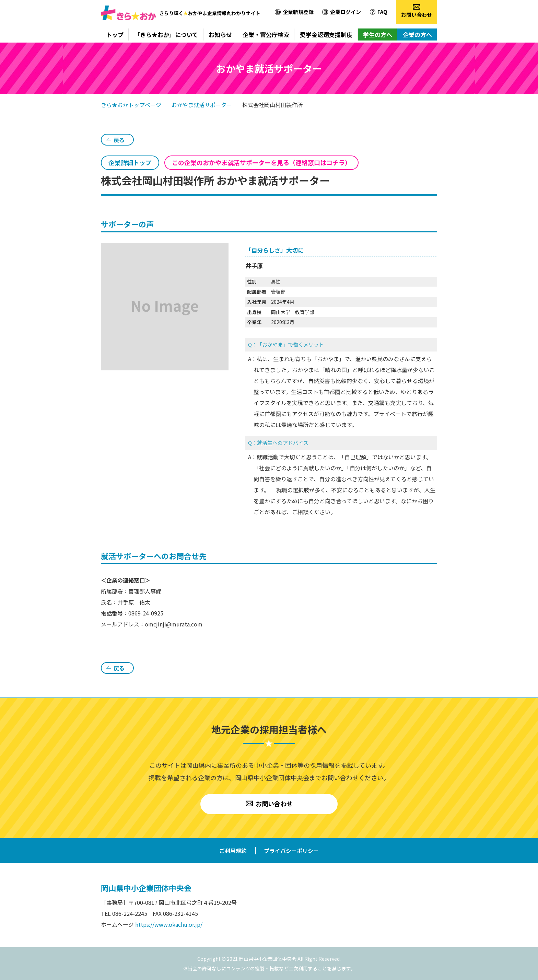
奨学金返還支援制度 (326, 34)
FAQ (382, 12)
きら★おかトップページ (131, 105)
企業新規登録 (298, 12)
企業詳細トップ (130, 162)
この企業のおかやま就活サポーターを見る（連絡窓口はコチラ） (261, 162)
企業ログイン (346, 12)
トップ (115, 34)
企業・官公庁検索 (266, 34)
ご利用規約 (233, 851)
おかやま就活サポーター (202, 105)
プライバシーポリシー (291, 851)
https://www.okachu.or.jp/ (169, 924)
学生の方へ (378, 34)
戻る (119, 140)
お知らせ (220, 34)
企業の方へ (417, 34)
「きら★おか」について (166, 34)
